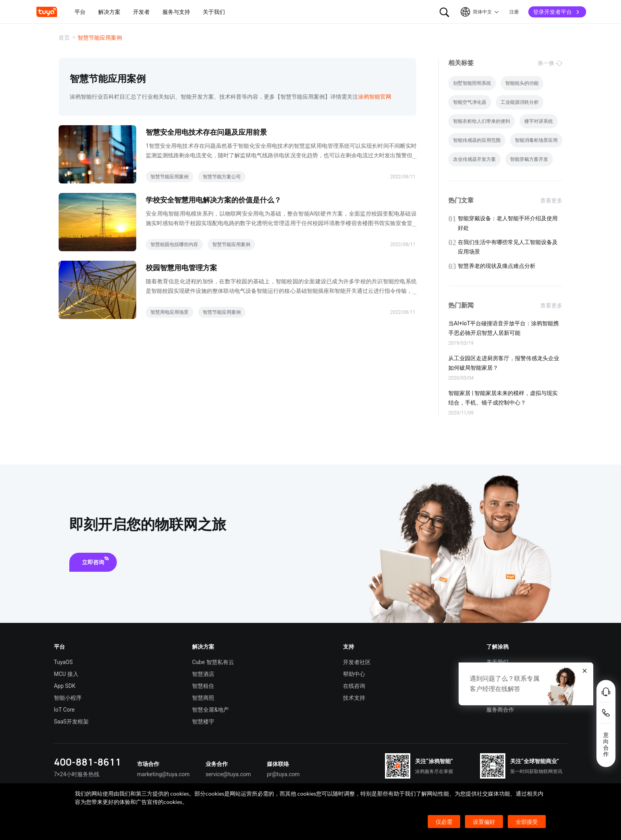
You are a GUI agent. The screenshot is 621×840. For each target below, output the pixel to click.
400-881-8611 (88, 762)
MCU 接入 (66, 674)
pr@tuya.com (283, 774)
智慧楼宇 (203, 722)
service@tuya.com (228, 774)
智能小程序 (68, 698)
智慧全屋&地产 (210, 710)
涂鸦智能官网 (375, 97)
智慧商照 (203, 698)
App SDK (65, 686)
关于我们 (497, 662)
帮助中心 (354, 674)
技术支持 (354, 698)
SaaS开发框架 (71, 722)
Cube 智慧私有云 (213, 662)
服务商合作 (500, 710)
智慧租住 (203, 686)
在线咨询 (354, 686)
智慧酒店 (203, 674)
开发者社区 (357, 662)
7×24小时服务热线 (77, 774)
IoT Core (64, 710)
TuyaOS (63, 662)
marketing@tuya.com (163, 774)
